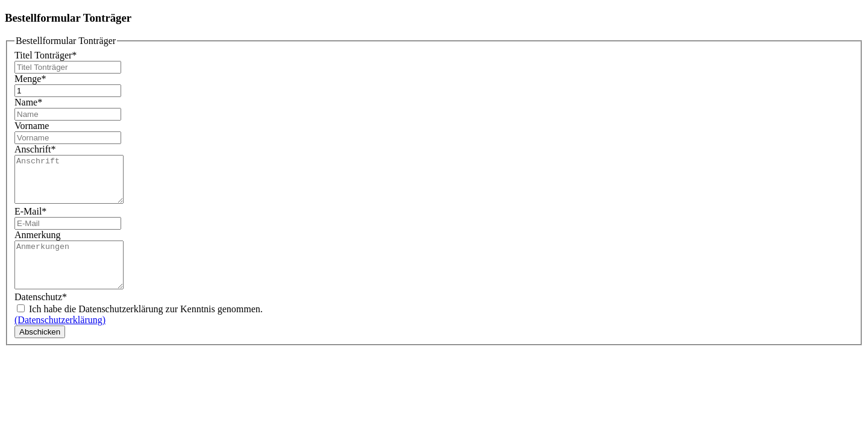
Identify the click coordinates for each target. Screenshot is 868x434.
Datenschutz (41, 315)
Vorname (32, 126)
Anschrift (35, 149)
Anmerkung (37, 244)
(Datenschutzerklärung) (60, 338)
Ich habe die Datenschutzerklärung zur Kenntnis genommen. (140, 327)
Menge (30, 79)
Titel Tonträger (46, 55)
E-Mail (30, 220)
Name (28, 102)
